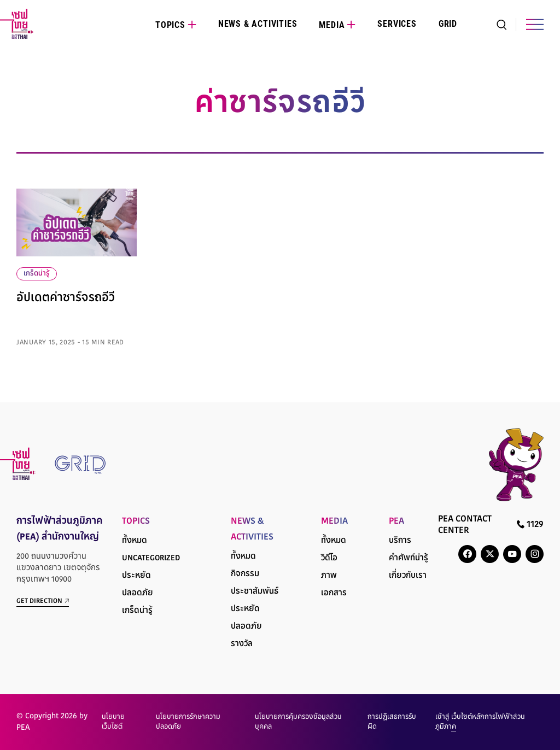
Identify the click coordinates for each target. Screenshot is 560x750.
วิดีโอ (329, 558)
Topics (170, 25)
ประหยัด (136, 576)
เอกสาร (334, 593)
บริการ (400, 541)
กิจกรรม (245, 574)
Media (332, 25)
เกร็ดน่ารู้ (37, 274)
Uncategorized (151, 558)
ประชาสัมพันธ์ (255, 592)
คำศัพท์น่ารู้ (409, 558)
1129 (530, 525)
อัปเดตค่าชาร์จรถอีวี (66, 298)
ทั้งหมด (135, 541)
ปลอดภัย (138, 593)
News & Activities (258, 24)
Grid (448, 24)
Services (397, 24)
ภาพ (329, 576)
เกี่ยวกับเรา (408, 576)
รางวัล (242, 644)
